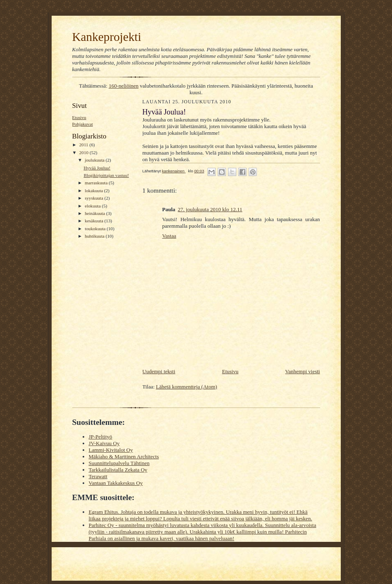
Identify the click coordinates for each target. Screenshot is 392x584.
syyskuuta (94, 198)
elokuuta (93, 206)
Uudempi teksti (159, 371)
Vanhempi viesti (302, 371)
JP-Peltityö (101, 437)
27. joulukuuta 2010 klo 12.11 (210, 209)
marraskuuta (97, 183)
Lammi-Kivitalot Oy (111, 450)
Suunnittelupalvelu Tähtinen (119, 463)
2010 (84, 153)
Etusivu (79, 117)
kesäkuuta (94, 221)
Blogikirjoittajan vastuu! (106, 175)
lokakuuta (94, 191)
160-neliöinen (124, 86)
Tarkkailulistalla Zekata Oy (118, 470)
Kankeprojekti (107, 37)
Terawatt (98, 476)
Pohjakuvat (83, 124)
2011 (84, 145)
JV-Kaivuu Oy (104, 443)
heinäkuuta (95, 213)
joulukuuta (95, 160)
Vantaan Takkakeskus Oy (116, 483)
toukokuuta (96, 229)
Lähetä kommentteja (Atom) (187, 387)
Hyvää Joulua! (97, 168)
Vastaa (169, 236)
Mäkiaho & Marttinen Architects (124, 456)
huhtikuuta (95, 236)
